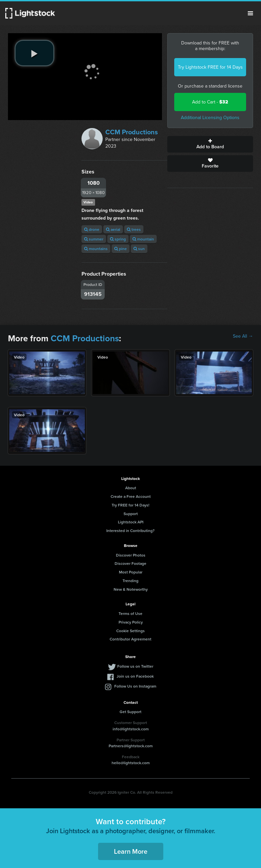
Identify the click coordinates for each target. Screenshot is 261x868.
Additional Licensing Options (210, 118)
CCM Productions (132, 132)
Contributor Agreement (130, 639)
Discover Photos (131, 555)
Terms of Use (130, 613)
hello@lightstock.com (131, 763)
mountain (143, 239)
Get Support (130, 712)
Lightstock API (131, 522)
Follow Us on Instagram (135, 686)
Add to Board (210, 144)
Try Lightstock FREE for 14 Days (210, 67)
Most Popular (131, 572)
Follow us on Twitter (135, 666)
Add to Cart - (210, 102)
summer (94, 239)
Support (131, 514)
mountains (96, 249)
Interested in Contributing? (130, 531)
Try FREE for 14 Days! (130, 505)
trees (134, 229)
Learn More (131, 851)
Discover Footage (130, 563)
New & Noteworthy (131, 589)
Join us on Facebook (135, 676)
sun (139, 249)
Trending (130, 581)
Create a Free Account (131, 496)
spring (118, 239)
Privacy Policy (131, 622)
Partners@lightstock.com (131, 746)
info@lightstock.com (131, 729)
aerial (113, 229)
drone (92, 229)
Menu (250, 13)
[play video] (34, 53)
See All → (243, 336)
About (131, 488)
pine (121, 249)
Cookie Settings (130, 631)
